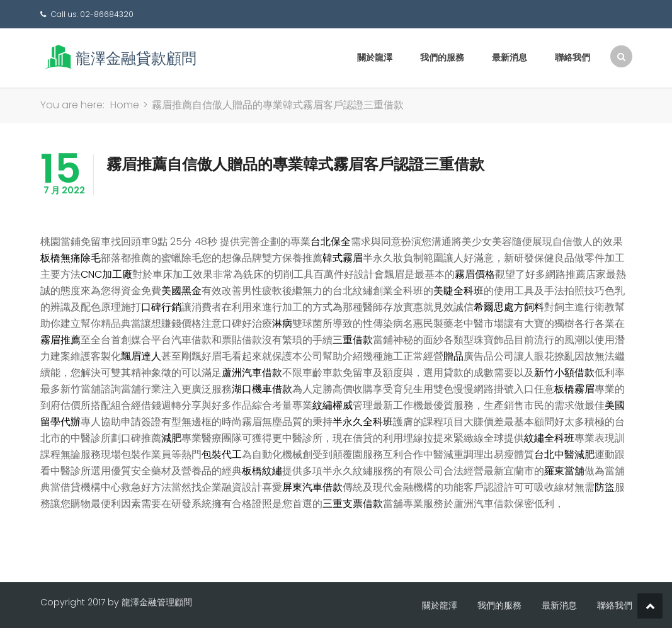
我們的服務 (442, 57)
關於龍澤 (375, 57)
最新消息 (510, 57)
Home (125, 105)
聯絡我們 (572, 57)
